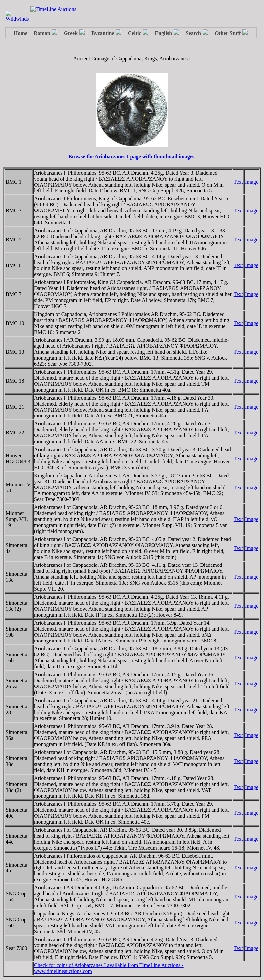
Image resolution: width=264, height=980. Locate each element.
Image (252, 182)
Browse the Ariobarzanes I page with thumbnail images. (132, 156)
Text (238, 182)
